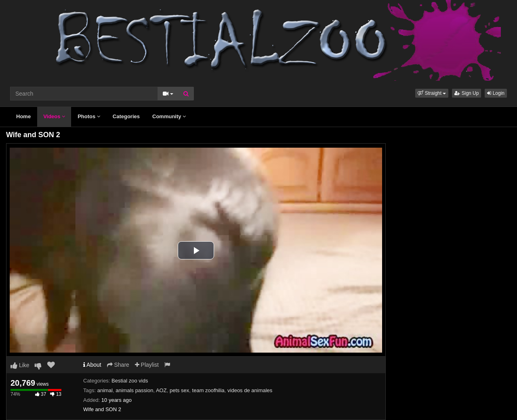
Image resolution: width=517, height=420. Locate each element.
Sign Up (467, 93)
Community (169, 116)
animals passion (134, 390)
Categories (126, 116)
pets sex (179, 390)
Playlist (147, 365)
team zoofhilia (208, 390)
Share (118, 365)
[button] (432, 93)
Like (20, 365)
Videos (54, 116)
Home (23, 116)
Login (496, 93)
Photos (89, 116)
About (92, 365)
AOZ (161, 390)
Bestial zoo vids (130, 381)
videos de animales (250, 390)
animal (105, 390)
